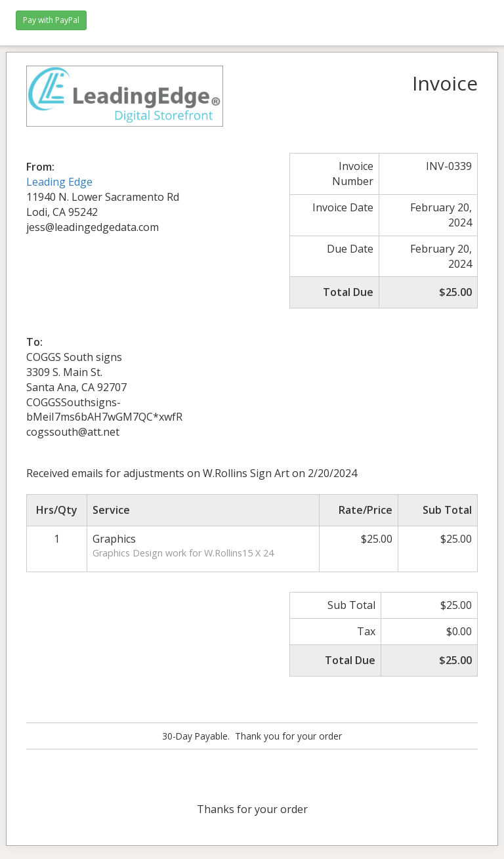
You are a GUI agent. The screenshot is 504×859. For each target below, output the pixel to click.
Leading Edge (59, 182)
